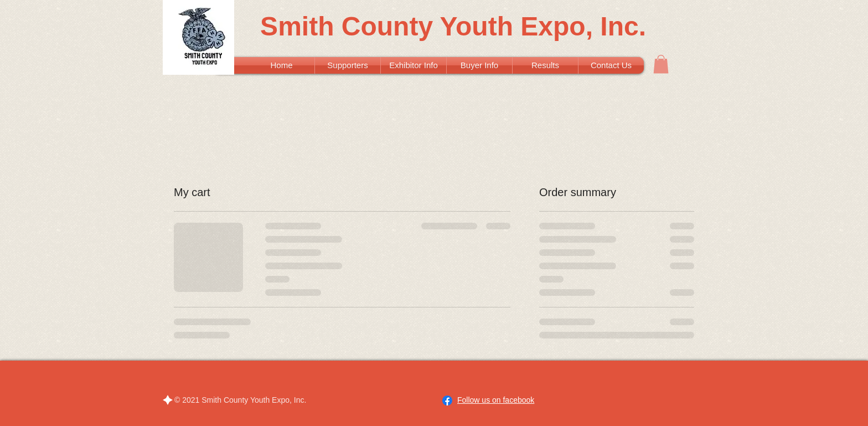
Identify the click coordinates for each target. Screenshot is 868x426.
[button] (661, 64)
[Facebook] (447, 401)
